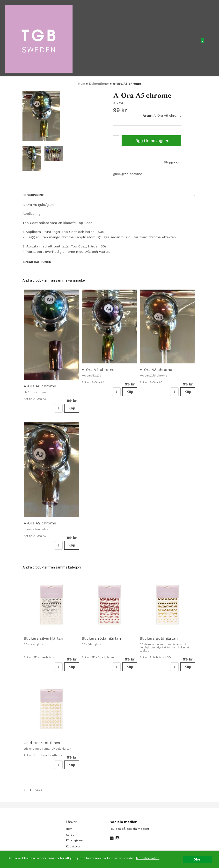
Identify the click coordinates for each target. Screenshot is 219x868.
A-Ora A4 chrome (98, 370)
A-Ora (118, 103)
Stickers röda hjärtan (101, 638)
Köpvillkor (73, 846)
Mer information (148, 858)
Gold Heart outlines (42, 743)
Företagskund (76, 840)
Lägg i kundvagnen (151, 141)
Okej (197, 859)
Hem (82, 84)
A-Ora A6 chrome (40, 386)
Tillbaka (32, 790)
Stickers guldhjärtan (159, 638)
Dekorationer (99, 84)
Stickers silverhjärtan (43, 638)
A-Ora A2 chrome (40, 523)
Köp (72, 408)
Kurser (71, 835)
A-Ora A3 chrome (156, 370)
